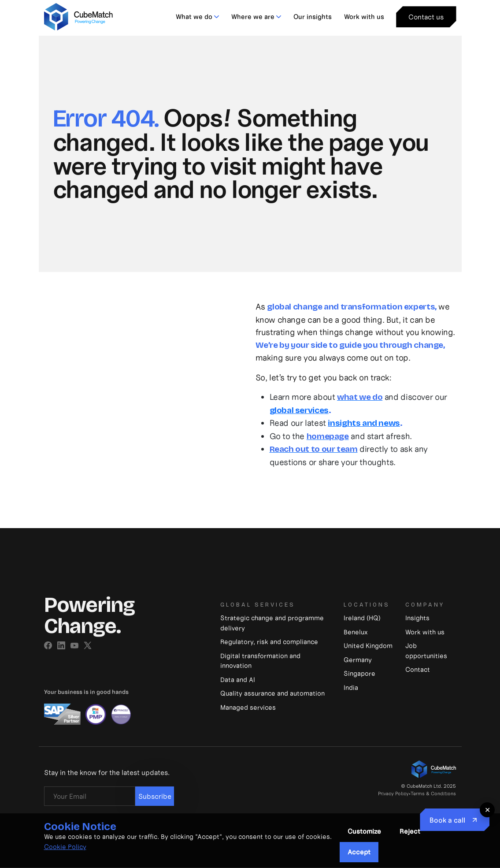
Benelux (356, 632)
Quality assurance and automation (272, 693)
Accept (359, 852)
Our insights (313, 17)
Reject (410, 831)
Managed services (248, 707)
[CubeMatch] (79, 16)
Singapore (359, 673)
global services (299, 410)
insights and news (364, 423)
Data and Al (238, 680)
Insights (417, 618)
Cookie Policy (65, 847)
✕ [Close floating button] (487, 810)
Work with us (364, 17)
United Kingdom (368, 646)
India (351, 687)
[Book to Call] (455, 820)
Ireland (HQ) (362, 618)
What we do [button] (194, 17)
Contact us (426, 17)
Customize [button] (364, 831)
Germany (358, 660)
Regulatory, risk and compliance (269, 642)
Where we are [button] (253, 17)
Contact (418, 669)
